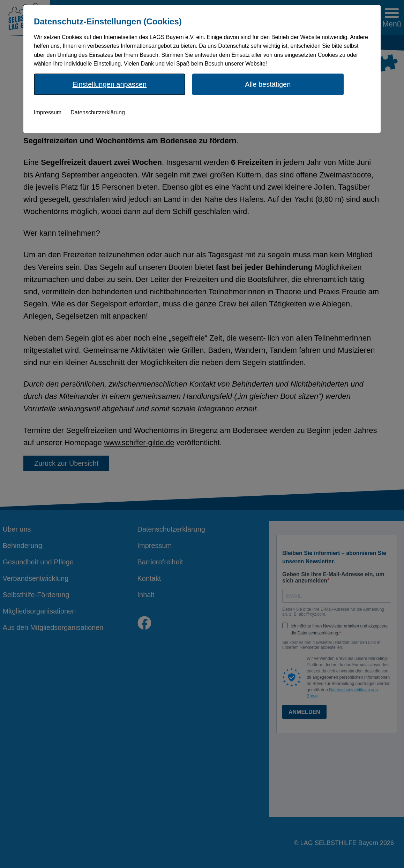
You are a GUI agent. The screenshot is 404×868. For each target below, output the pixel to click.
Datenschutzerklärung (98, 112)
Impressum (48, 112)
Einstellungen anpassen (110, 84)
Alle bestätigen (268, 84)
